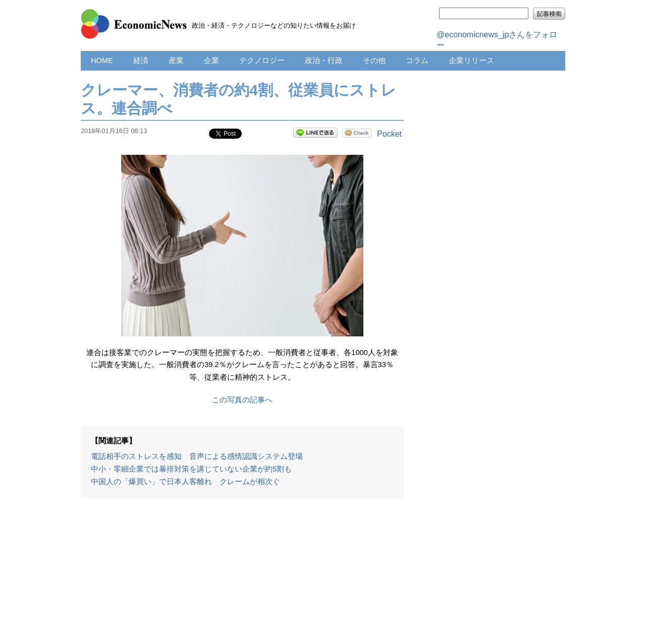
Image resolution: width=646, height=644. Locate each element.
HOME (102, 61)
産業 (176, 61)
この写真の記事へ (242, 400)
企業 (211, 61)
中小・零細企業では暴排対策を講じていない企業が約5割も (191, 469)
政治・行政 (324, 61)
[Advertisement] (242, 576)
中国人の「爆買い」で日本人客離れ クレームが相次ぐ (185, 482)
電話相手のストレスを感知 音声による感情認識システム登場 (197, 456)
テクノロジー (262, 61)
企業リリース (471, 61)
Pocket (389, 134)
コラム (417, 61)
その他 (374, 61)
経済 (141, 61)
